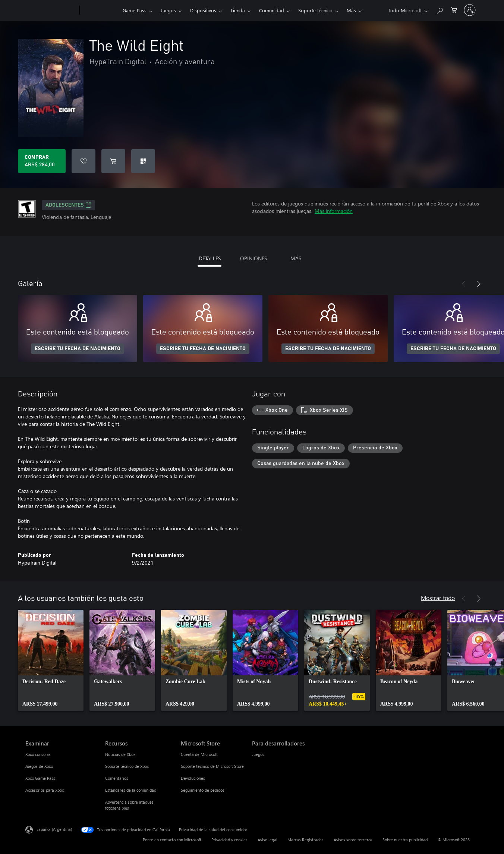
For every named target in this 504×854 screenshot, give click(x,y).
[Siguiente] (479, 284)
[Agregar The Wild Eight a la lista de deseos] (84, 161)
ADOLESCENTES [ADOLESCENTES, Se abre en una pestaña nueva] (68, 205)
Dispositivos (203, 10)
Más (351, 10)
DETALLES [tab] (210, 258)
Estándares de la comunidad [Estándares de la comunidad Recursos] (131, 790)
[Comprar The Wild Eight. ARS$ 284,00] (42, 161)
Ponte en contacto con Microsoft (172, 840)
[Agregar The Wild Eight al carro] (113, 161)
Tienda (238, 10)
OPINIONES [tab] (253, 258)
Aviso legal (267, 840)
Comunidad (272, 10)
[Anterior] (464, 284)
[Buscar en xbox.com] (440, 10)
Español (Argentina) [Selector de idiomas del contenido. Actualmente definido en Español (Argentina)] (54, 829)
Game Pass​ (135, 10)
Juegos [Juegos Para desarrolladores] (258, 754)
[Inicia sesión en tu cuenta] (470, 10)
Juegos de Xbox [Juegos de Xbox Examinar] (39, 766)
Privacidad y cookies (229, 840)
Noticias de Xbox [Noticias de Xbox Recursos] (120, 754)
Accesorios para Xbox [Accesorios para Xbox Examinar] (45, 790)
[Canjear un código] (143, 161)
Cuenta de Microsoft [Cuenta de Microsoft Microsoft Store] (199, 754)
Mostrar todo (438, 598)
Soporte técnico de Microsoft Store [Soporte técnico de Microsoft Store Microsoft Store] (212, 766)
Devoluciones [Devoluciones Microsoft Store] (193, 778)
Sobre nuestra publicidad (405, 840)
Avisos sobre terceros (353, 840)
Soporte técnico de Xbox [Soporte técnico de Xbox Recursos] (127, 766)
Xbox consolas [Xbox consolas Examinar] (38, 754)
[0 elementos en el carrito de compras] (454, 10)
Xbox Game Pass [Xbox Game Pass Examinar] (40, 778)
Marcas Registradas (305, 840)
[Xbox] (100, 10)
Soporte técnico (315, 10)
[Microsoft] (51, 10)
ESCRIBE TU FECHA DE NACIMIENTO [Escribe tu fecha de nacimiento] (78, 349)
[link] (51, 660)
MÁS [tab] (296, 258)
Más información (334, 211)
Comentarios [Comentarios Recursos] (117, 778)
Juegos (168, 10)
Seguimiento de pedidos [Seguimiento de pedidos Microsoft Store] (203, 790)
